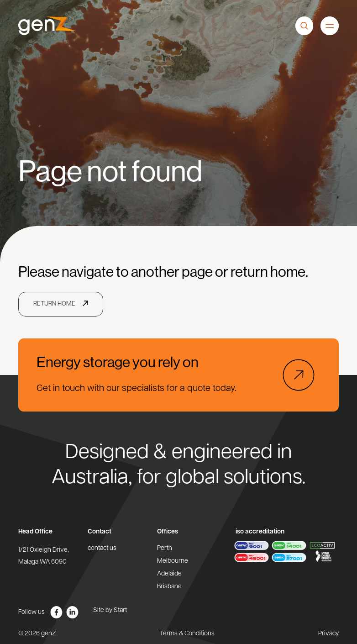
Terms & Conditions (187, 634)
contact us (102, 548)
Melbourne (173, 561)
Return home (54, 304)
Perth (165, 548)
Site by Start (110, 610)
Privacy (328, 634)
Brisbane (169, 587)
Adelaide (169, 574)
